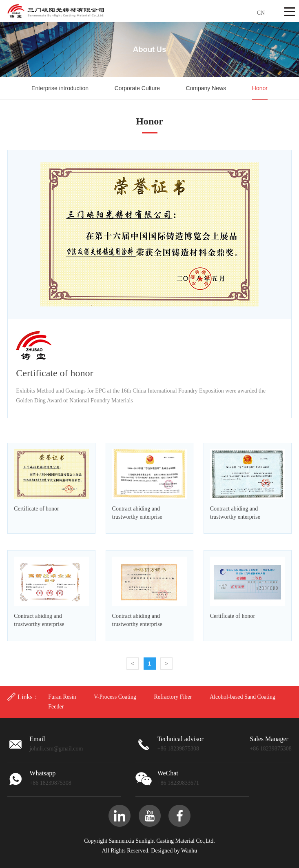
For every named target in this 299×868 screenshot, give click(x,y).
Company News (206, 88)
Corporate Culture (137, 88)
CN (261, 13)
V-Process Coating (115, 697)
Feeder (56, 707)
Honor (260, 88)
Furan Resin (62, 697)
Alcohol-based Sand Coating (243, 697)
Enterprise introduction (60, 88)
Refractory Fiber (173, 697)
